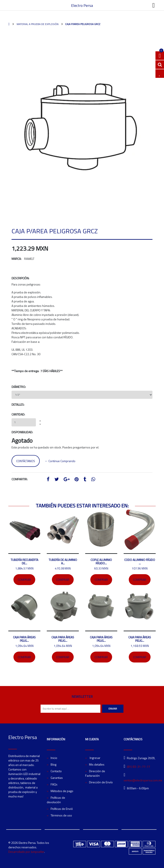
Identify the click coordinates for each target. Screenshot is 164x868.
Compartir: (20, 479)
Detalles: (18, 404)
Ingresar (95, 758)
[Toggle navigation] (154, 5)
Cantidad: (18, 414)
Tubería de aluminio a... (63, 561)
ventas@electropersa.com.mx (143, 780)
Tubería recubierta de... (24, 561)
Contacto (56, 771)
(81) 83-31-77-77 (138, 767)
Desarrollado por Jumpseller (26, 852)
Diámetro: (19, 387)
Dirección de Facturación (95, 773)
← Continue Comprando (60, 461)
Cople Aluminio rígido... (101, 561)
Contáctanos (26, 461)
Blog (53, 764)
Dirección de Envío (101, 782)
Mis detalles (97, 764)
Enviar (113, 709)
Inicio (54, 758)
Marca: (16, 259)
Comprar (24, 580)
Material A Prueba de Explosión (37, 24)
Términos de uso (61, 815)
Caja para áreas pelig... (24, 639)
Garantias (57, 778)
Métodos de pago (62, 791)
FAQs (54, 784)
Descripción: (20, 278)
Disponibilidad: (22, 432)
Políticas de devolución (56, 800)
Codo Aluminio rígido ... (140, 561)
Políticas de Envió (62, 809)
